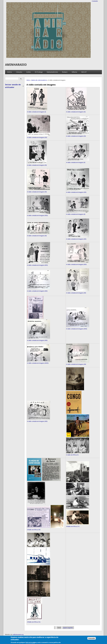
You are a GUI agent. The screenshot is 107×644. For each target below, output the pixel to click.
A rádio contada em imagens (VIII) (37, 215)
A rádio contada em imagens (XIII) (37, 265)
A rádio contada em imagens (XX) (76, 364)
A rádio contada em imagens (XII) (76, 239)
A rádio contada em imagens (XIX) (37, 291)
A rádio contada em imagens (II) (76, 112)
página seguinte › (68, 628)
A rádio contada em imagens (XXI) (37, 421)
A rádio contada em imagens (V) (76, 162)
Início (28, 80)
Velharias (74, 72)
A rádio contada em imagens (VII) (76, 192)
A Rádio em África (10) (34, 530)
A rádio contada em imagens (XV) (76, 293)
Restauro (65, 72)
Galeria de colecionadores (39, 80)
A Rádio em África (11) (73, 526)
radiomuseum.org (18, 634)
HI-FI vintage (39, 72)
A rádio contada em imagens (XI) (37, 236)
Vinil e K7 (84, 72)
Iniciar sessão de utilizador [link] (13, 86)
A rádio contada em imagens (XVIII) (38, 363)
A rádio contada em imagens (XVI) (37, 340)
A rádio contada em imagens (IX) (37, 165)
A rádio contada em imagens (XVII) (77, 329)
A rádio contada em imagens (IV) (76, 136)
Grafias (29, 72)
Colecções (19, 72)
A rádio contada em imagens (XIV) (76, 264)
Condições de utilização (12, 637)
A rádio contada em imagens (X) (76, 214)
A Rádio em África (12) (34, 622)
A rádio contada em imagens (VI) (37, 192)
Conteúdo (95, 1)
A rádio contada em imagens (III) (37, 137)
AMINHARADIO (16, 65)
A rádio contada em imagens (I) (37, 112)
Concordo (92, 642)
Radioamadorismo (52, 72)
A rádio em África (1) (72, 455)
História (10, 72)
